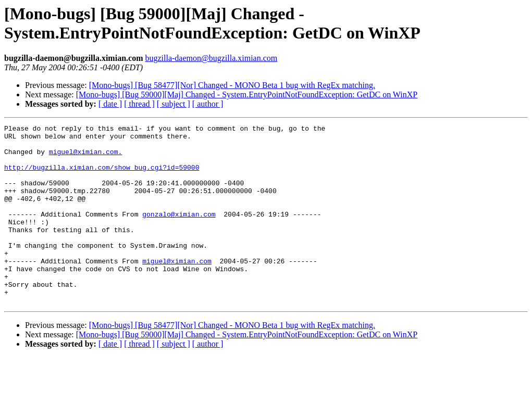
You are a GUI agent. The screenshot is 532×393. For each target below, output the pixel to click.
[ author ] (208, 104)
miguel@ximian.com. (85, 158)
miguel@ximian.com (177, 289)
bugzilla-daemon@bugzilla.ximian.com (211, 58)
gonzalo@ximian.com (179, 233)
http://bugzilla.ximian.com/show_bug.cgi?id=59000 (102, 176)
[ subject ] (174, 104)
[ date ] (110, 104)
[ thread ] (139, 104)
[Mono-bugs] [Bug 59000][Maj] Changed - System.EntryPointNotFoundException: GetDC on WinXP (247, 94)
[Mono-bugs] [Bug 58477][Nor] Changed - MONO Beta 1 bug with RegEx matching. (232, 85)
